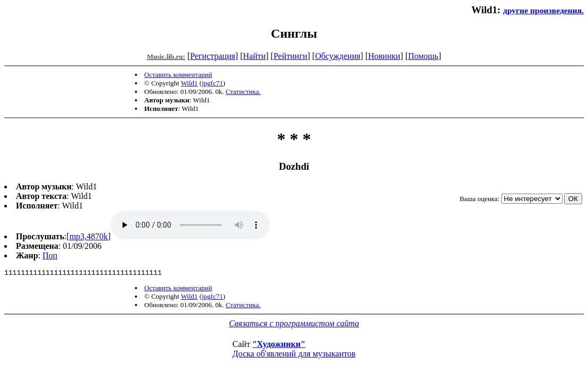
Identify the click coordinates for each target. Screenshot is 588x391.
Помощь (423, 56)
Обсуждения (338, 56)
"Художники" (279, 346)
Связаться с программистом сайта (294, 325)
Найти (254, 56)
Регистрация (213, 56)
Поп (50, 255)
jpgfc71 (212, 83)
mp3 (190, 225)
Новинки (384, 56)
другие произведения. (543, 10)
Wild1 (189, 83)
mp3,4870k (89, 236)
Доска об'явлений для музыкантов (294, 355)
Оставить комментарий (178, 75)
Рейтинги (291, 56)
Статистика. (243, 92)
